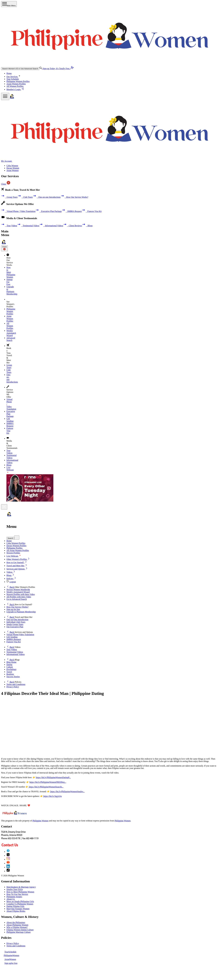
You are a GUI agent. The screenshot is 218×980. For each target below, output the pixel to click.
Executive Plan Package (49, 211)
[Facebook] (8, 852)
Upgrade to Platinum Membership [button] (21, 612)
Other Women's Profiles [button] (18, 559)
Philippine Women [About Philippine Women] (40, 821)
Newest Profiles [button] (13, 553)
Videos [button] (11, 572)
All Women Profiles (15, 86)
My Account (8, 161)
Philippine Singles (14, 897)
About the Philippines (16, 922)
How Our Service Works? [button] (17, 607)
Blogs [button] (11, 575)
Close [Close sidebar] (4, 248)
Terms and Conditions (16, 946)
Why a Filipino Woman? (17, 927)
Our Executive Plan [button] (15, 627)
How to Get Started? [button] (17, 562)
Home (9, 73)
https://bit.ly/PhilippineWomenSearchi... (46, 787)
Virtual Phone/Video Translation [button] (20, 635)
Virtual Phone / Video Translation (18, 211)
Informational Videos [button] (16, 654)
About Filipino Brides (16, 911)
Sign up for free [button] (13, 609)
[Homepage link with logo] (14, 816)
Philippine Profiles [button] (14, 548)
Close (6, 184)
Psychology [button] (11, 669)
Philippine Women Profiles (18, 81)
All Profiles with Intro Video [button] (19, 597)
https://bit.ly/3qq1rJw (52, 796)
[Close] (4, 507)
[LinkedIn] (8, 867)
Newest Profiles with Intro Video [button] (21, 594)
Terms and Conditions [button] (16, 684)
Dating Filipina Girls (15, 906)
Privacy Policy (13, 943)
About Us (11, 899)
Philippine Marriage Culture (19, 932)
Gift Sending (10, 420)
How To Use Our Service (17, 894)
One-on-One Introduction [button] (17, 620)
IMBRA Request (72, 211)
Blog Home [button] (11, 662)
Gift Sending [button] (12, 637)
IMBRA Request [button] (14, 639)
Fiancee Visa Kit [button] (14, 642)
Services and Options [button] (17, 569)
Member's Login (15, 89)
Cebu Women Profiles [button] (16, 543)
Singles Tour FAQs (15, 889)
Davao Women (13, 168)
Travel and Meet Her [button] (17, 566)
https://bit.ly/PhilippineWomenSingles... (67, 791)
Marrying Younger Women (18, 909)
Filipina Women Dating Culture (20, 930)
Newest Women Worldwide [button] (18, 590)
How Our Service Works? (74, 197)
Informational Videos (51, 226)
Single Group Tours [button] (15, 624)
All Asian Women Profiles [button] (18, 550)
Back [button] (11, 587)
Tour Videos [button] (12, 650)
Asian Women (12, 170)
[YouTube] (8, 863)
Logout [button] (11, 582)
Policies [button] (11, 579)
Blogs (87, 226)
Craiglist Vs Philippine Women (20, 904)
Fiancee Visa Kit (92, 211)
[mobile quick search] (17, 538)
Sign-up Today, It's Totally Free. (58, 69)
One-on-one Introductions (47, 197)
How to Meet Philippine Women (20, 892)
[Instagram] (8, 859)
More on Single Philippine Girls (20, 901)
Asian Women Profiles (16, 84)
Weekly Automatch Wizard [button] (18, 592)
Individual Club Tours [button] (16, 622)
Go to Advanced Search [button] (17, 599)
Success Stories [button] (13, 677)
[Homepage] (12, 99)
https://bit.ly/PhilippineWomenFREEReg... (48, 782)
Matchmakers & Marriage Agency (21, 887)
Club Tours (25, 197)
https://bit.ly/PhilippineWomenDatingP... (53, 777)
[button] (112, 538)
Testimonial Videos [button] (15, 652)
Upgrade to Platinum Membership (12, 290)
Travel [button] (9, 672)
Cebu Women (12, 166)
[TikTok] (8, 871)
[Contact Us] (20, 846)
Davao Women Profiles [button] (16, 546)
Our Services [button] (14, 77)
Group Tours (9, 197)
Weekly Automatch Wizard (11, 333)
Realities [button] (10, 674)
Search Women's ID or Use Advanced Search (20, 69)
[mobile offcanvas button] (5, 96)
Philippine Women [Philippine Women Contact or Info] (123, 821)
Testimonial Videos (28, 226)
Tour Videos (9, 226)
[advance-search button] (41, 69)
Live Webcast (14, 556)
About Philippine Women (17, 925)
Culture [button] (10, 667)
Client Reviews (73, 226)
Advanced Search (11, 339)
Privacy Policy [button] (13, 687)
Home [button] (9, 541)
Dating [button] (9, 665)
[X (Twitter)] (8, 856)
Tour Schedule (13, 79)
